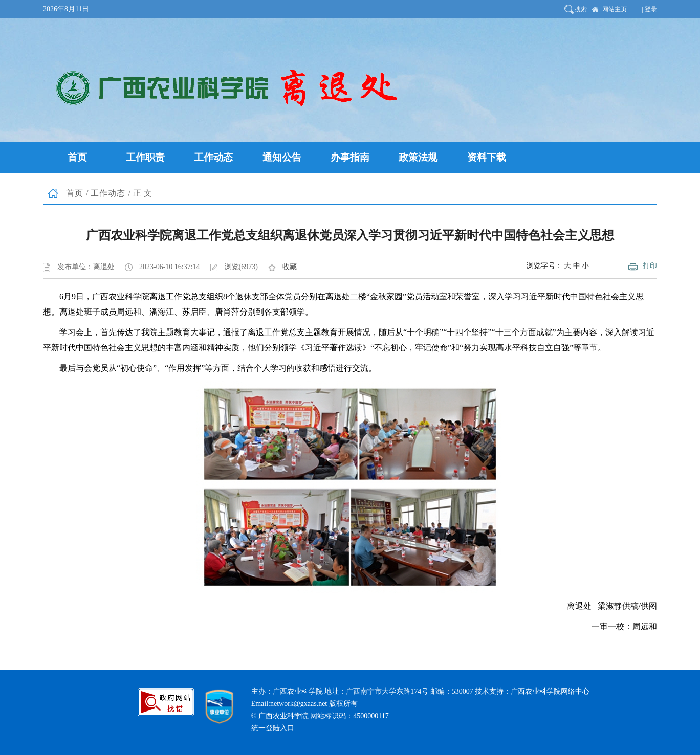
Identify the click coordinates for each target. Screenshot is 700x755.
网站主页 (615, 9)
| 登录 (650, 9)
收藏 (290, 267)
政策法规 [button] (418, 157)
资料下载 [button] (487, 157)
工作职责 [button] (145, 157)
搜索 (581, 9)
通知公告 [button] (282, 157)
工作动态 (108, 193)
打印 (650, 266)
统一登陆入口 (273, 728)
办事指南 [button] (350, 157)
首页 (75, 193)
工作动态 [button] (213, 157)
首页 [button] (77, 157)
